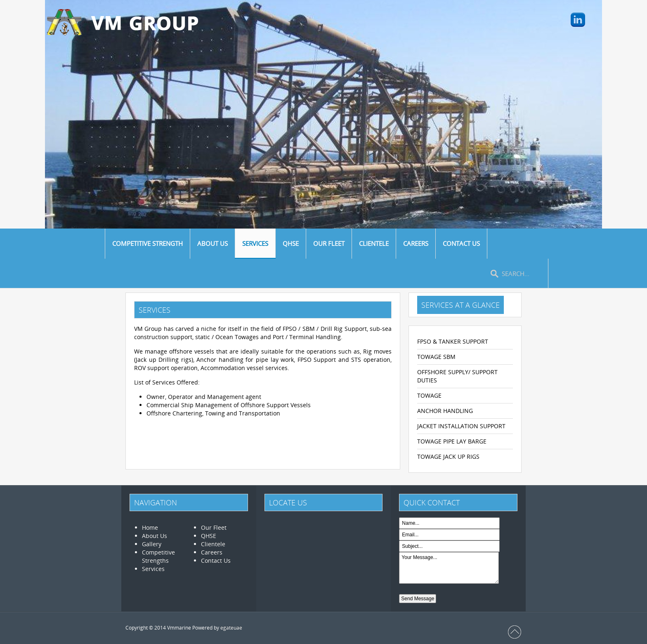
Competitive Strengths (158, 556)
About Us (155, 536)
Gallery (152, 544)
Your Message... (449, 568)
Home (150, 527)
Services (153, 569)
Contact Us (216, 560)
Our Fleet (214, 527)
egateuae (231, 628)
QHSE (209, 536)
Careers (212, 552)
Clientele (213, 544)
